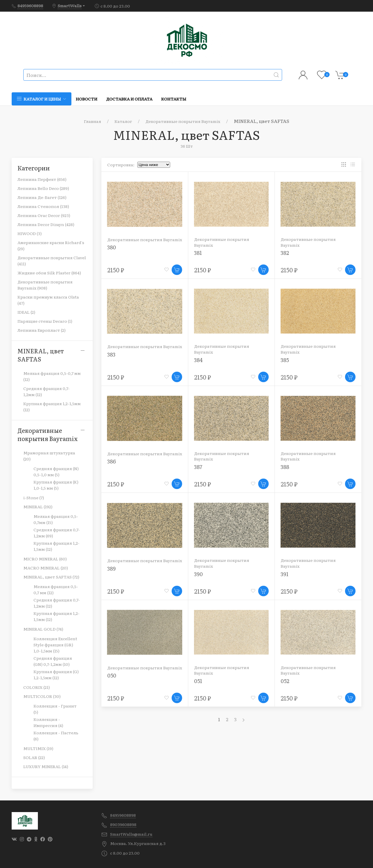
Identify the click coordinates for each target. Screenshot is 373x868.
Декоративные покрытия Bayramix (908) (45, 285)
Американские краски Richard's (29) (51, 245)
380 (112, 247)
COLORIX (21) (37, 687)
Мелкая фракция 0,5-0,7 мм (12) (52, 376)
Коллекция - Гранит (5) (55, 709)
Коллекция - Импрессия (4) (48, 722)
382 (285, 253)
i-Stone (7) (34, 497)
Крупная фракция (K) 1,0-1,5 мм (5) (56, 485)
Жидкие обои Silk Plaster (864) (49, 273)
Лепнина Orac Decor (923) (44, 215)
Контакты (174, 99)
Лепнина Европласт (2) (42, 330)
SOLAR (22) (34, 757)
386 (111, 461)
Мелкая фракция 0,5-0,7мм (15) (56, 519)
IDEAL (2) (26, 312)
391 (285, 574)
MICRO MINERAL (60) (45, 559)
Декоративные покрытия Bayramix (183, 121)
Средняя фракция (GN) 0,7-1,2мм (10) (53, 661)
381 (198, 253)
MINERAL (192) (38, 507)
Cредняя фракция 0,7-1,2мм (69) (57, 533)
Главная (93, 121)
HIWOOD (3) (30, 233)
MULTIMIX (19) (38, 748)
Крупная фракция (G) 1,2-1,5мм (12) (56, 674)
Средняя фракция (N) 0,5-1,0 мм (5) (56, 471)
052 (285, 681)
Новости (87, 99)
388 (285, 467)
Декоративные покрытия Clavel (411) (52, 261)
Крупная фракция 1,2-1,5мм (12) (52, 406)
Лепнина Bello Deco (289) (43, 188)
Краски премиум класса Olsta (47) (48, 300)
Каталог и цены (42, 99)
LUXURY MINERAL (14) (46, 766)
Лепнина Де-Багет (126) (42, 197)
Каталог (123, 121)
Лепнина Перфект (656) (42, 179)
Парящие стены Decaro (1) (45, 321)
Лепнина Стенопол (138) (43, 206)
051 (198, 681)
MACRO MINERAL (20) (46, 568)
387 (198, 467)
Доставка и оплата (129, 99)
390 (198, 574)
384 (198, 360)
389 (111, 568)
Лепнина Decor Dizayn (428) (46, 224)
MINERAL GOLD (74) (43, 629)
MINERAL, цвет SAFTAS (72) (51, 577)
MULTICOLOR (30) (42, 696)
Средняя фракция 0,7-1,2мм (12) (46, 391)
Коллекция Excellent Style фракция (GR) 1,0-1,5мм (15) (55, 645)
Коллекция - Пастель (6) (56, 736)
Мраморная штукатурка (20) (49, 456)
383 (111, 354)
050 (112, 675)
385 (285, 360)
